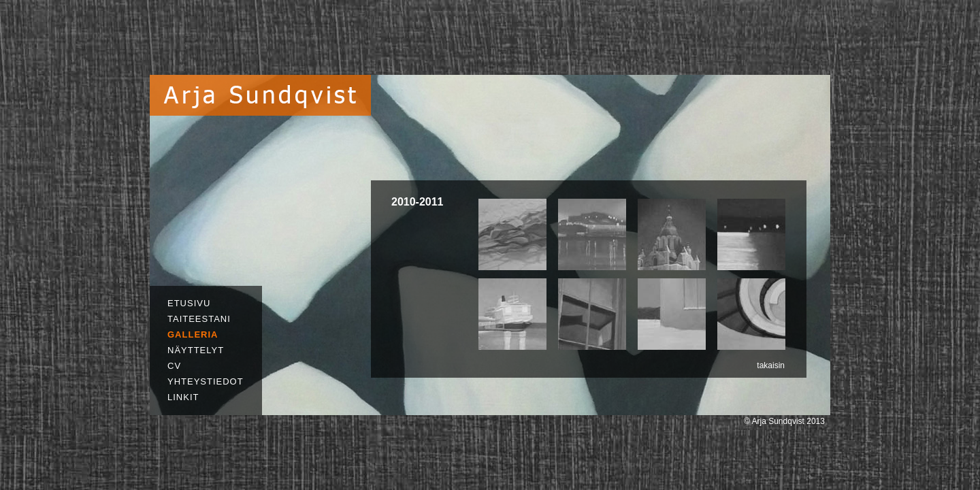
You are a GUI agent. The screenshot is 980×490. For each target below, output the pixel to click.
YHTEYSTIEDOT (206, 381)
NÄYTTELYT (196, 350)
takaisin (771, 365)
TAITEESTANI (199, 319)
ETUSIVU (189, 303)
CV (174, 366)
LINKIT (183, 397)
